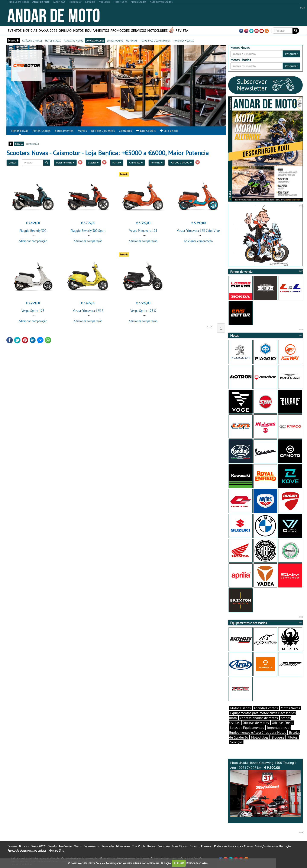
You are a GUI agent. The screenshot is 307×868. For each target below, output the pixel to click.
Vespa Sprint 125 (33, 311)
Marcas (82, 131)
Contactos (125, 131)
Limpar (12, 163)
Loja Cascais (146, 131)
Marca (117, 163)
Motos (78, 30)
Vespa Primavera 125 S (88, 311)
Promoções (120, 30)
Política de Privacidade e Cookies (233, 846)
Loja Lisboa (169, 131)
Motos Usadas (41, 131)
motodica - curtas (184, 40)
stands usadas (115, 40)
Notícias (30, 30)
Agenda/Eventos (266, 708)
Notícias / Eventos (103, 131)
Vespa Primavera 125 (143, 231)
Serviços (139, 30)
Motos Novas (20, 131)
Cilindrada (136, 163)
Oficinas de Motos (256, 723)
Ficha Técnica (180, 846)
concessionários (95, 40)
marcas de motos (73, 40)
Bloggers (278, 737)
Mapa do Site (56, 851)
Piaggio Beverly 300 (33, 231)
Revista (182, 30)
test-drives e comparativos (155, 40)
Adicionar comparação (33, 241)
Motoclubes (158, 30)
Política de (197, 863)
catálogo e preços (32, 40)
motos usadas (53, 40)
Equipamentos (97, 30)
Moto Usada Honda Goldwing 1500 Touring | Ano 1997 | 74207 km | (265, 789)
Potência (157, 163)
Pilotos (293, 737)
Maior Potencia (65, 163)
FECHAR (179, 863)
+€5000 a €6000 (181, 163)
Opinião (65, 30)
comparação (32, 144)
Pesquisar (291, 54)
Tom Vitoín (65, 846)
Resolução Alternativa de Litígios (27, 851)
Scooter (93, 163)
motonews (132, 40)
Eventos (15, 30)
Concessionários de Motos (259, 718)
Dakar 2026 (48, 30)
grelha (19, 144)
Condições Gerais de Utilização (273, 846)
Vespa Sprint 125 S (143, 311)
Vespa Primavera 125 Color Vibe (198, 231)
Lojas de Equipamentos (247, 728)
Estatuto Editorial (201, 846)
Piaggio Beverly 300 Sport (88, 231)
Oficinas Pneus (282, 723)
